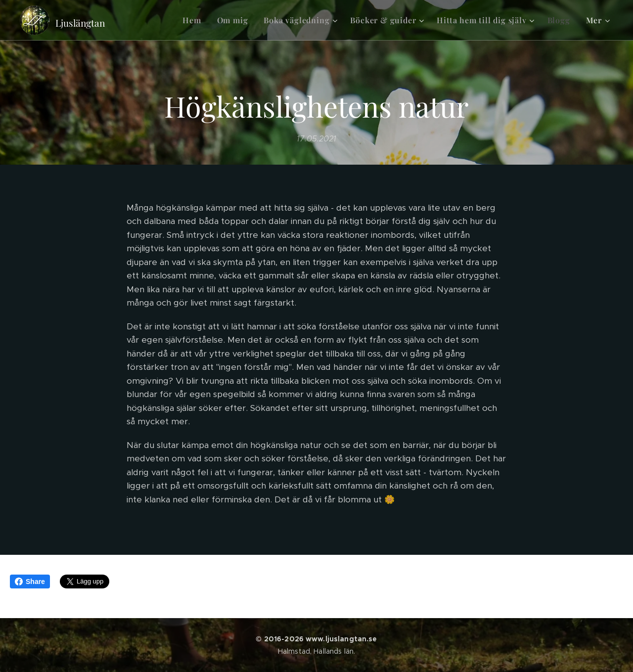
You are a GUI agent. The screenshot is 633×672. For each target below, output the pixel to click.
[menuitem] (194, 20)
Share (30, 582)
